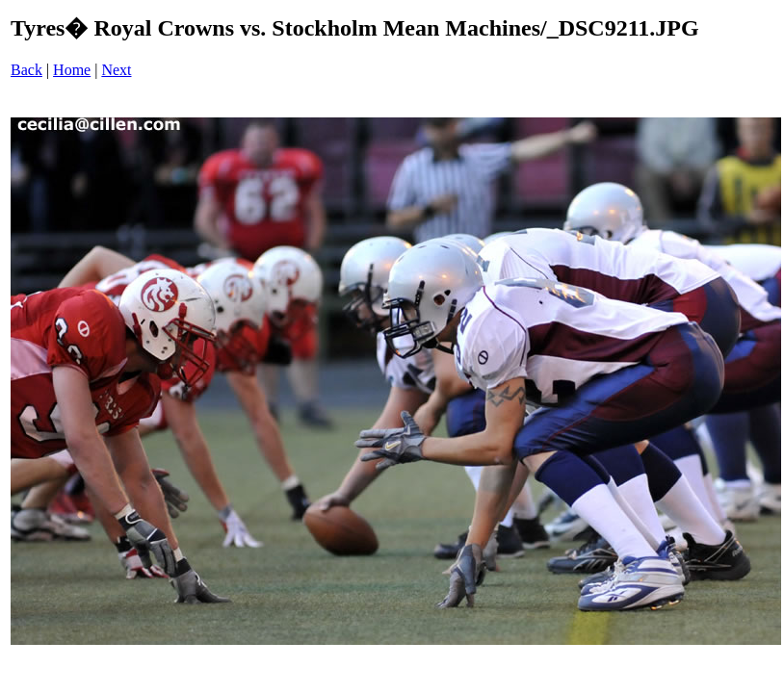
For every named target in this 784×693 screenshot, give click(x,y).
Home (72, 70)
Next (116, 70)
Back (26, 70)
